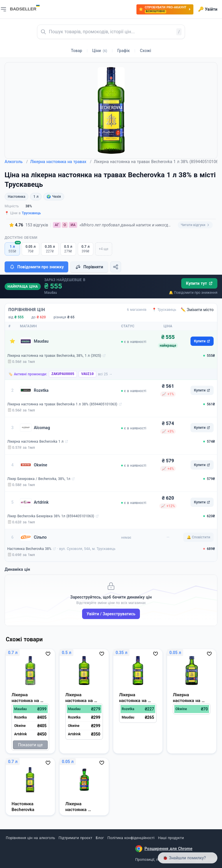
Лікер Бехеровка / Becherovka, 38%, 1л (39, 479)
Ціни (100, 51)
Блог (100, 838)
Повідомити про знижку (36, 267)
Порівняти (89, 267)
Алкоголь (16, 162)
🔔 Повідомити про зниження (193, 293)
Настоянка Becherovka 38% (29, 549)
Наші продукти (171, 838)
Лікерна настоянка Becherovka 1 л (35, 442)
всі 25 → (105, 374)
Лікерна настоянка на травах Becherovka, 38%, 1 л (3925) (54, 356)
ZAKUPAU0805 (63, 374)
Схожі (146, 51)
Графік (124, 51)
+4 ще (104, 249)
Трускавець (31, 213)
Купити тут (199, 283)
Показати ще (30, 745)
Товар (76, 51)
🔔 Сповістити (198, 537)
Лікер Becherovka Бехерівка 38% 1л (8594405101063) (51, 516)
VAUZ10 (87, 374)
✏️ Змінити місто (197, 310)
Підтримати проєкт (75, 838)
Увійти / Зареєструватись (111, 614)
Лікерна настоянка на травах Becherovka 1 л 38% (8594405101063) (62, 404)
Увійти (208, 9)
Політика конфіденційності (131, 838)
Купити (202, 341)
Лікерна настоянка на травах (61, 162)
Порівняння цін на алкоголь (30, 838)
